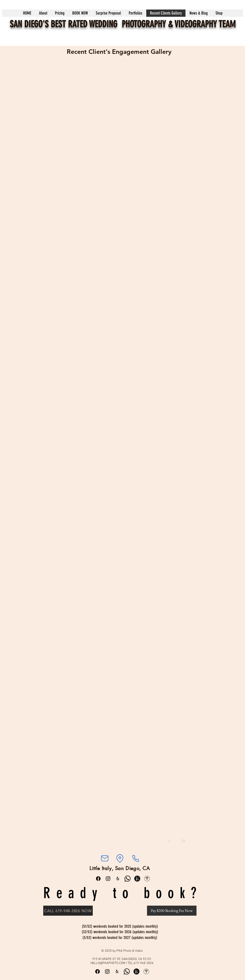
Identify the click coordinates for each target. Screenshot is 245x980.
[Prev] (61, 841)
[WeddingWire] (147, 879)
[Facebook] (98, 879)
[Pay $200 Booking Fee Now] (172, 911)
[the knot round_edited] (137, 879)
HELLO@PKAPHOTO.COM (108, 963)
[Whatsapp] (127, 879)
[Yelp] (118, 879)
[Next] (169, 841)
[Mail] (105, 858)
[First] (47, 841)
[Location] (120, 858)
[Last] (183, 841)
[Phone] (135, 858)
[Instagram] (108, 879)
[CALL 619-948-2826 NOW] (68, 911)
